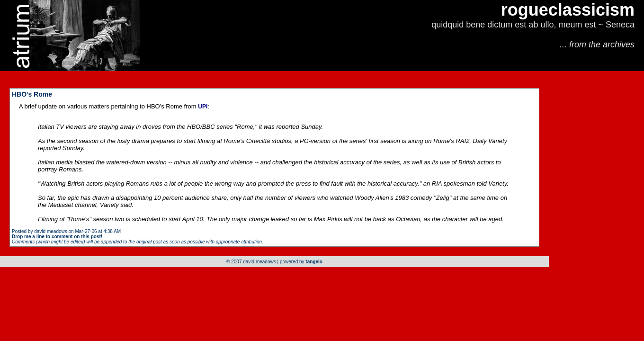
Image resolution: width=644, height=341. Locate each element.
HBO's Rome (32, 94)
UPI (203, 107)
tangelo (314, 262)
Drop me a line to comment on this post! (57, 237)
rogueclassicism (568, 10)
